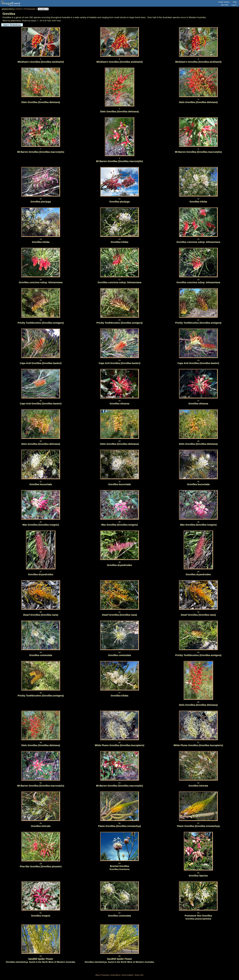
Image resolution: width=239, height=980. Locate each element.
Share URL (139, 975)
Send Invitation (128, 975)
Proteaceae (30, 9)
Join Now (224, 5)
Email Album (115, 975)
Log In (234, 5)
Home (19, 9)
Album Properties (102, 975)
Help (235, 2)
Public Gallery (224, 2)
